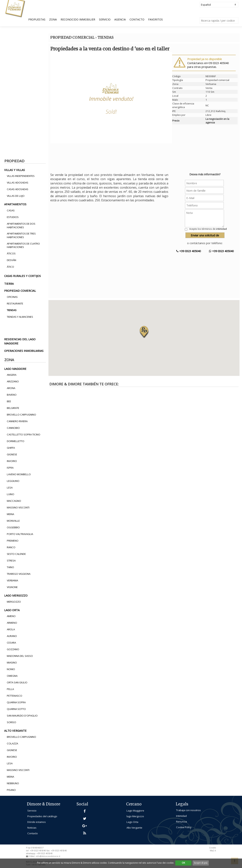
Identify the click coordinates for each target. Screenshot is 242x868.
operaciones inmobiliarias (24, 351)
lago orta (12, 610)
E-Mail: (32, 856)
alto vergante (15, 731)
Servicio (105, 19)
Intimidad (181, 816)
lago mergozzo (16, 595)
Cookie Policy (184, 827)
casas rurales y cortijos (23, 276)
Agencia (120, 19)
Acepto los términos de (208, 229)
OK (183, 863)
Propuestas (37, 19)
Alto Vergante (134, 828)
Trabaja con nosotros (188, 810)
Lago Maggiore (135, 811)
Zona (53, 19)
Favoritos (155, 19)
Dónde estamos (37, 822)
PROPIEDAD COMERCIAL (72, 37)
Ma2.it (213, 851)
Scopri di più (201, 863)
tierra (9, 284)
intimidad (221, 229)
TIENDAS (106, 37)
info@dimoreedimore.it (48, 856)
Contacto (137, 19)
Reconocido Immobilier (78, 19)
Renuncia (181, 822)
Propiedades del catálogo (42, 816)
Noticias (32, 828)
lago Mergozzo (135, 816)
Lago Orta (132, 822)
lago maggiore (15, 369)
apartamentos (15, 204)
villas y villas (15, 170)
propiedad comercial (20, 291)
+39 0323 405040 (189, 251)
